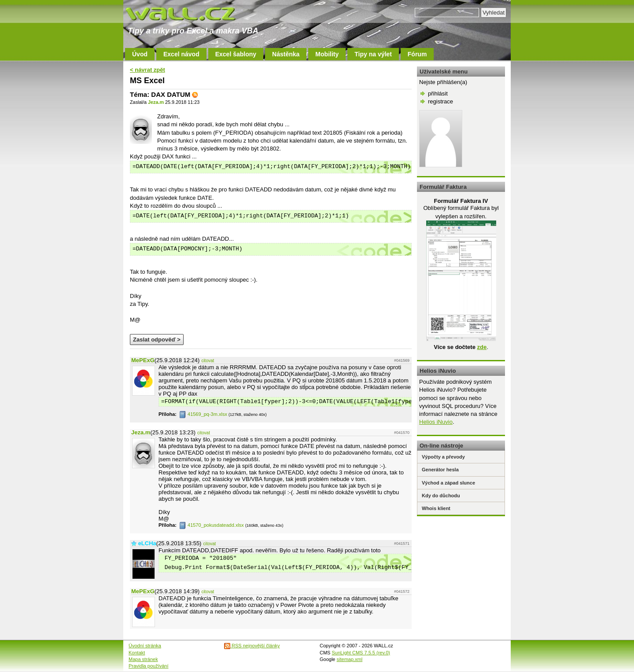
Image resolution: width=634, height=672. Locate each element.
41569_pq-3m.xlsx (203, 414)
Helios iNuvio (436, 422)
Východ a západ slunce (448, 483)
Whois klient (436, 508)
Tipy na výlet (373, 54)
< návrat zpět (147, 70)
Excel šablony (236, 54)
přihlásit (438, 94)
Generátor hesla (440, 470)
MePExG (143, 360)
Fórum (417, 54)
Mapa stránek (143, 659)
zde (482, 347)
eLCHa (147, 543)
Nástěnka (286, 54)
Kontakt (137, 653)
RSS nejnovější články (252, 646)
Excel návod (181, 54)
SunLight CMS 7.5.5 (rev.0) (361, 653)
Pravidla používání (149, 666)
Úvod (140, 54)
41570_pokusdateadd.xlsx (212, 525)
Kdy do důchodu (441, 496)
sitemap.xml (350, 659)
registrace (440, 101)
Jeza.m (156, 102)
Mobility (327, 54)
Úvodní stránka (145, 646)
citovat (208, 361)
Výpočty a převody (443, 457)
